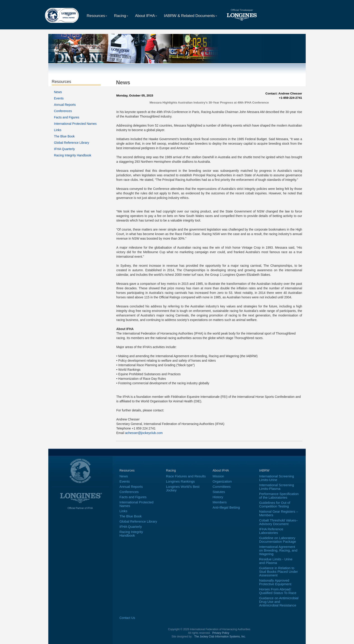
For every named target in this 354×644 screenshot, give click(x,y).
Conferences (63, 111)
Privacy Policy (221, 633)
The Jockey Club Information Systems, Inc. (220, 637)
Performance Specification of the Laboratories (279, 496)
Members (220, 502)
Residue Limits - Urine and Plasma (276, 561)
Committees (222, 487)
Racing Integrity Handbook (73, 155)
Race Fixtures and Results (186, 476)
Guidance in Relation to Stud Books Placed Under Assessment (279, 572)
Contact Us (127, 618)
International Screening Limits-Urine (277, 478)
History (218, 497)
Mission (218, 476)
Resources (97, 16)
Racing (121, 16)
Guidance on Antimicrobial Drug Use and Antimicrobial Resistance (279, 602)
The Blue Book (64, 136)
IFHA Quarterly (64, 149)
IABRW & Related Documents (191, 16)
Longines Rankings (180, 481)
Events (59, 98)
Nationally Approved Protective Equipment (275, 582)
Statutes (219, 492)
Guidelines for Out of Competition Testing (275, 504)
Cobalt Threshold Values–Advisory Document (278, 522)
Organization (222, 481)
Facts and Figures (67, 117)
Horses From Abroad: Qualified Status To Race (278, 591)
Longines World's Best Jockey (183, 488)
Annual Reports (65, 105)
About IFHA (146, 16)
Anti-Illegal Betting (226, 507)
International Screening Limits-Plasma (277, 487)
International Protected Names (75, 124)
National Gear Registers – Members (279, 513)
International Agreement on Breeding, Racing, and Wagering (278, 550)
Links (58, 130)
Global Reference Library (72, 143)
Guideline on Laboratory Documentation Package (278, 540)
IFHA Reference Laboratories (271, 531)
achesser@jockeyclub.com (144, 433)
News (58, 92)
